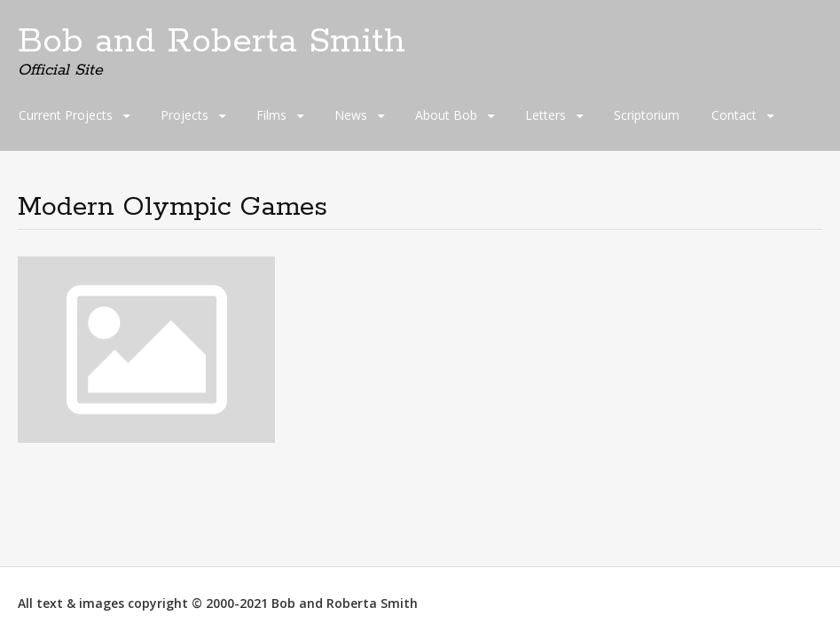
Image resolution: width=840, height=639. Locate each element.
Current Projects (66, 115)
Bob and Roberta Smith (212, 42)
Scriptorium (647, 115)
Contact (734, 115)
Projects (184, 115)
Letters (546, 115)
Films (271, 115)
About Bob (446, 115)
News (351, 115)
